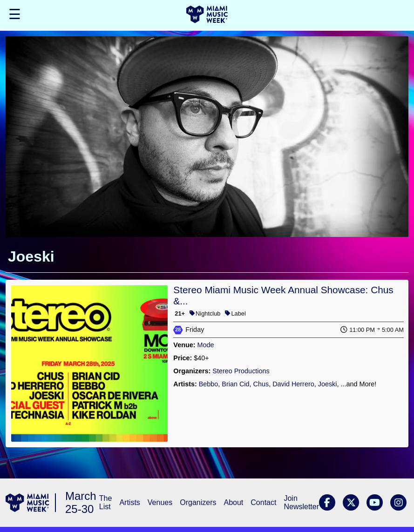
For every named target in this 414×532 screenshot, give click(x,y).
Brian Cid (235, 384)
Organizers (198, 502)
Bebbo (209, 384)
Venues (160, 502)
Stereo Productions (241, 371)
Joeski (328, 384)
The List (106, 502)
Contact (263, 502)
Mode (206, 345)
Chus (261, 384)
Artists (129, 502)
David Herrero (293, 384)
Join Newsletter (301, 502)
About (233, 502)
